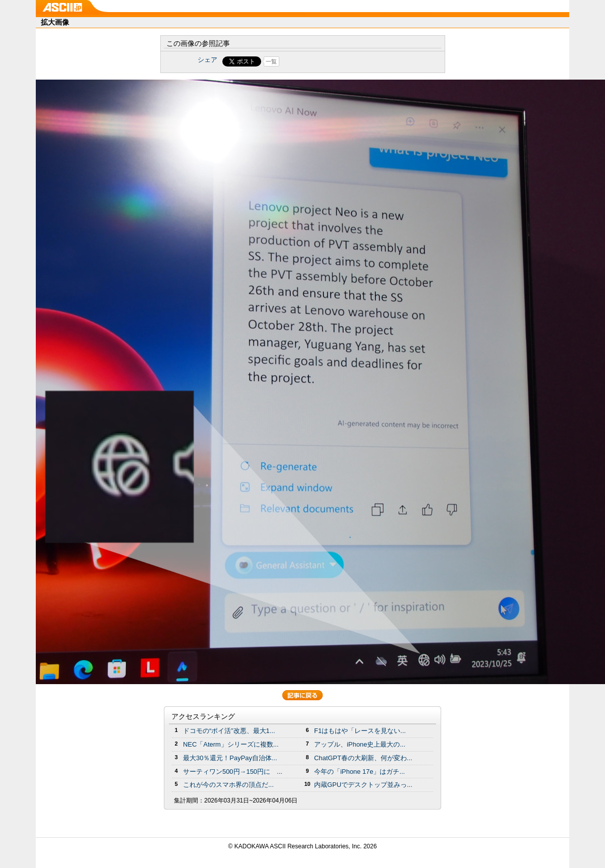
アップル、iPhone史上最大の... (360, 744)
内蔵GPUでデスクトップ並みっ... (363, 785)
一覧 (271, 61)
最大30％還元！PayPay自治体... (230, 758)
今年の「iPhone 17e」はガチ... (359, 772)
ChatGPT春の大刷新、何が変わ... (363, 758)
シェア (207, 60)
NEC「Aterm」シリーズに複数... (231, 744)
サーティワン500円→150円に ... (233, 772)
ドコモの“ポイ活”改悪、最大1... (229, 731)
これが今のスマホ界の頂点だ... (228, 785)
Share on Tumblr (340, 61)
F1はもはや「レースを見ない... (360, 731)
